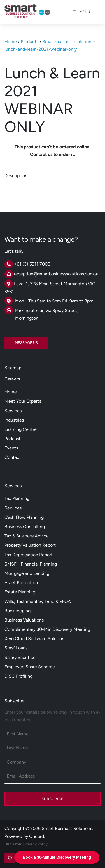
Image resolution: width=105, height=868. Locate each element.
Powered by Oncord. (25, 836)
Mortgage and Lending (27, 573)
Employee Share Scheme (30, 667)
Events (11, 448)
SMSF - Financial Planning (31, 564)
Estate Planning (20, 592)
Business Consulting (25, 527)
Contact (13, 457)
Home (11, 42)
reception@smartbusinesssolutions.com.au (57, 274)
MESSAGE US (16, 340)
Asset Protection (21, 583)
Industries (14, 420)
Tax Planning (17, 498)
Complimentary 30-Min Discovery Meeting (47, 629)
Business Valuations (24, 620)
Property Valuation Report (30, 545)
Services (13, 411)
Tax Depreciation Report (29, 555)
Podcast (12, 439)
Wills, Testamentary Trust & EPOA (38, 601)
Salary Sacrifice (20, 657)
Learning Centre (21, 429)
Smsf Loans (16, 648)
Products (30, 42)
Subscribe (53, 799)
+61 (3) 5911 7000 (32, 264)
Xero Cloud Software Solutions (35, 639)
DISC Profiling (18, 676)
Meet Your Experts (23, 401)
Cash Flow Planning (24, 517)
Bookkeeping (17, 611)
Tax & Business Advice (27, 536)
